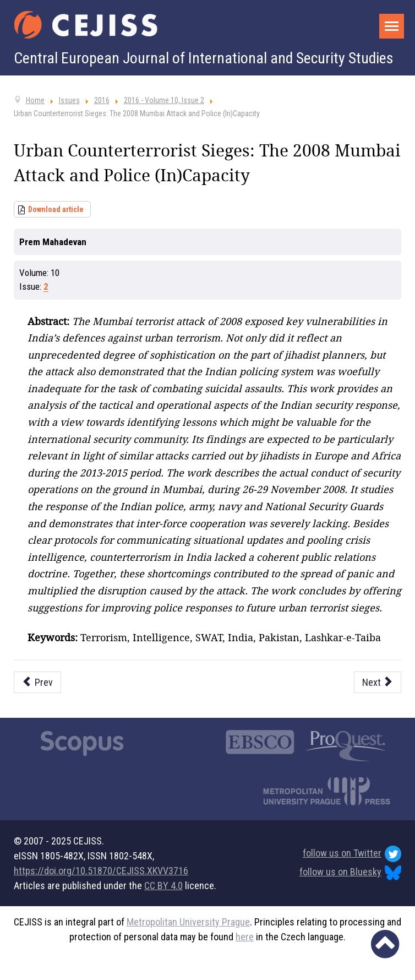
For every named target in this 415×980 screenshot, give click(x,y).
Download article (56, 209)
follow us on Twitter (352, 854)
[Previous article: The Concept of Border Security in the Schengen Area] (37, 682)
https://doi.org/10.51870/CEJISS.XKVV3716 (101, 871)
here (245, 937)
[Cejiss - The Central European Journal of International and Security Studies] (86, 25)
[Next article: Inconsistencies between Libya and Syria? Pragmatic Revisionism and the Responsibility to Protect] (378, 682)
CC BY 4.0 (163, 886)
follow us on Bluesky (350, 873)
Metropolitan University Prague (188, 922)
